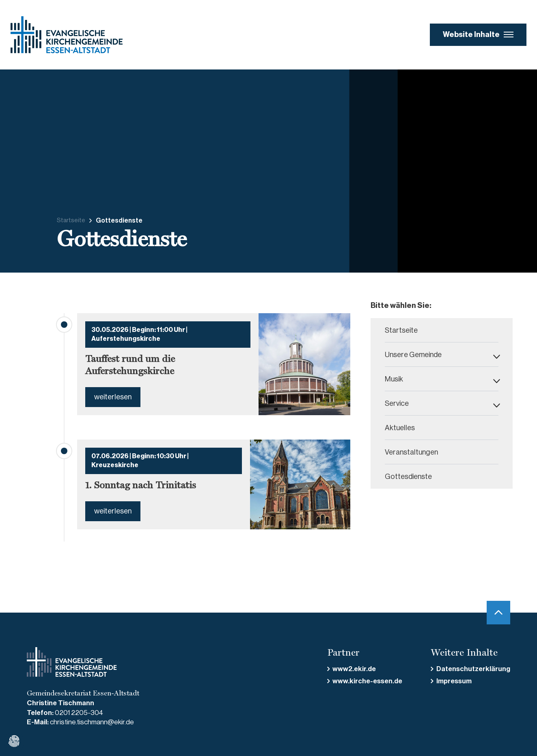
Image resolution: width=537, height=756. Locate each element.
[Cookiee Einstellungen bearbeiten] (14, 742)
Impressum (454, 681)
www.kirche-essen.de (367, 681)
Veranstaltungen (411, 452)
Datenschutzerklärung (473, 669)
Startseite (71, 220)
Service (397, 403)
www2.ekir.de (354, 669)
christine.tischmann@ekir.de (92, 722)
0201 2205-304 (79, 713)
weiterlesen (113, 397)
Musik (394, 379)
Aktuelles (400, 428)
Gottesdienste (408, 477)
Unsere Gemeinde (413, 355)
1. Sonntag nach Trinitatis (141, 485)
